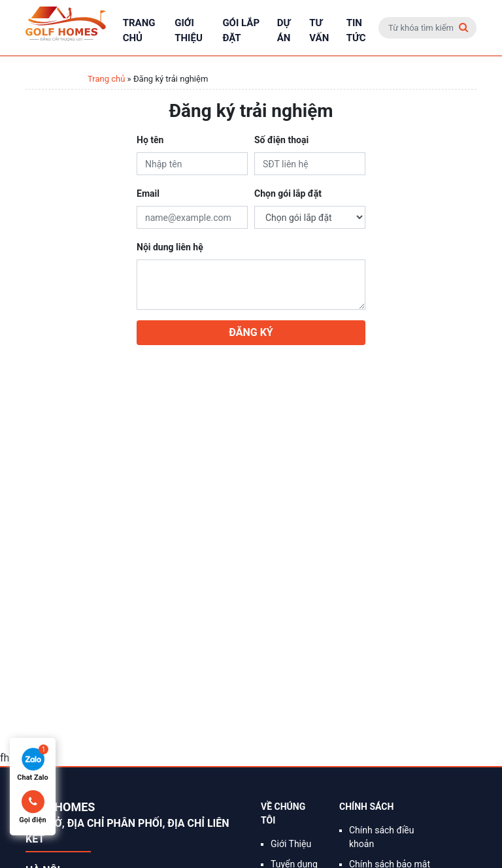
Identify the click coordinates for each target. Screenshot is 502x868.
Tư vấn (319, 30)
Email (148, 193)
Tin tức (356, 30)
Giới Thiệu (189, 30)
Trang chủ (139, 30)
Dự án (284, 30)
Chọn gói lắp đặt (288, 193)
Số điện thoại (281, 140)
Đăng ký (251, 332)
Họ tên (150, 140)
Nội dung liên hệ (170, 247)
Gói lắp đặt (241, 30)
